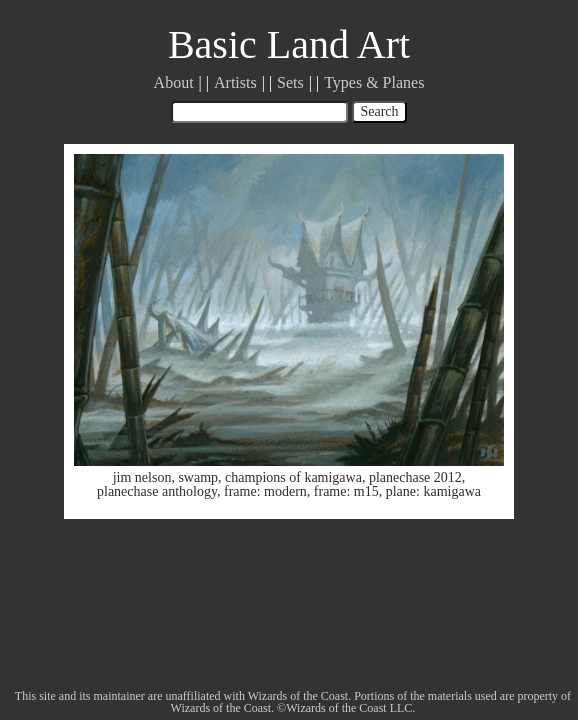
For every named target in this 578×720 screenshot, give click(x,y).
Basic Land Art (289, 44)
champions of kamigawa (293, 477)
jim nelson (142, 477)
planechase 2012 (415, 477)
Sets (290, 82)
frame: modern (265, 491)
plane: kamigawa (433, 491)
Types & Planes (374, 82)
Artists (235, 82)
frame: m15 (346, 491)
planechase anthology (157, 491)
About (174, 82)
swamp (198, 477)
